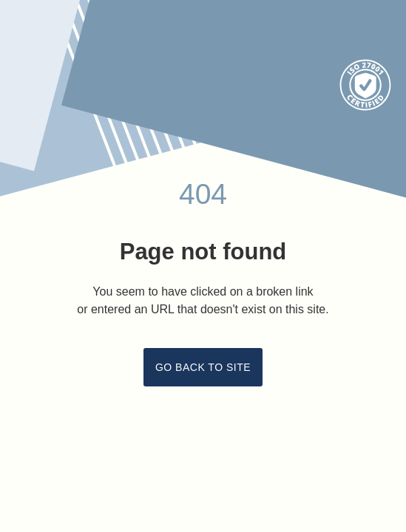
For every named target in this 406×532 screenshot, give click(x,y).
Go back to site (203, 367)
